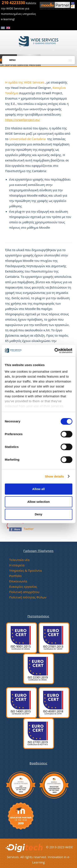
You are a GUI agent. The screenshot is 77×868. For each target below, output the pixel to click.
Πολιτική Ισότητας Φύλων (28, 597)
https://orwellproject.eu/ (23, 120)
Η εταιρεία (17, 565)
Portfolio (15, 576)
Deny (38, 514)
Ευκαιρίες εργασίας (23, 586)
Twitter (29, 529)
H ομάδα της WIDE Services (25, 82)
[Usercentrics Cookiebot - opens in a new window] (55, 351)
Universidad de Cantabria (27, 139)
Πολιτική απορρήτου (24, 592)
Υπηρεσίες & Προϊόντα (25, 570)
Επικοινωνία (18, 581)
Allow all (38, 489)
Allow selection (38, 502)
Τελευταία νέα (19, 560)
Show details (55, 476)
